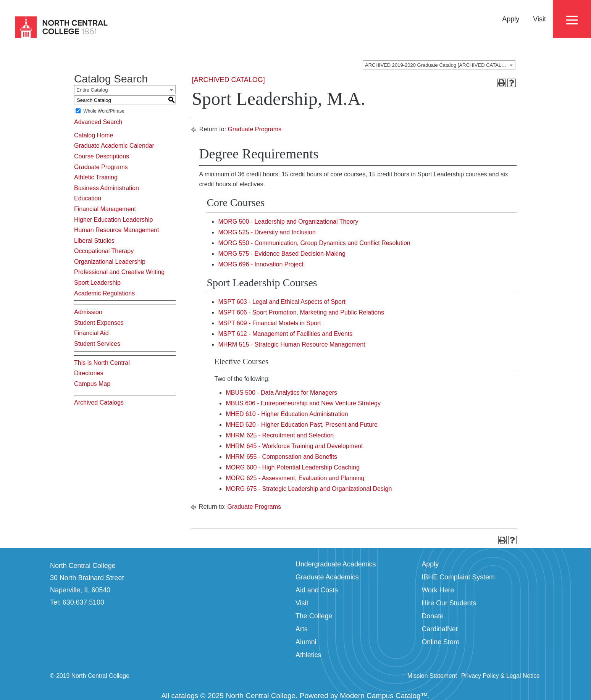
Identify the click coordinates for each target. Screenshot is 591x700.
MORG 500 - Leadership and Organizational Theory (288, 222)
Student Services (97, 344)
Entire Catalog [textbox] (92, 90)
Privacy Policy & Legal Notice (501, 676)
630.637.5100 (83, 602)
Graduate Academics (327, 577)
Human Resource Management (116, 230)
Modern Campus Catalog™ (384, 696)
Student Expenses (99, 323)
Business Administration (107, 188)
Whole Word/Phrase (104, 111)
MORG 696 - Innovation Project (261, 264)
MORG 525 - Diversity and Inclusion (267, 232)
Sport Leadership (97, 283)
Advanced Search (98, 122)
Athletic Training (96, 177)
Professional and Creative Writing (119, 272)
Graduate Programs (101, 167)
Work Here (438, 590)
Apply (511, 19)
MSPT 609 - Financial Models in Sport (269, 323)
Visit (539, 19)
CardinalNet (439, 629)
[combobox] (439, 65)
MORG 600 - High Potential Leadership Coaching (292, 467)
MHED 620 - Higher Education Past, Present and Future (302, 425)
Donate (433, 616)
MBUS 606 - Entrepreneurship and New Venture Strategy (303, 403)
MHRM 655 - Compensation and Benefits (281, 457)
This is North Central (102, 363)
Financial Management (105, 209)
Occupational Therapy (104, 251)
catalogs (185, 696)
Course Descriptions (102, 156)
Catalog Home (94, 135)
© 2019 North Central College (90, 676)
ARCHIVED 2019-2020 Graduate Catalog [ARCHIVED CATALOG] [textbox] (438, 65)
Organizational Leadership (110, 262)
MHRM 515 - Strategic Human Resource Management (291, 344)
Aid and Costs (317, 590)
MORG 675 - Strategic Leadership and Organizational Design (309, 489)
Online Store (440, 642)
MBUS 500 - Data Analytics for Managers (281, 393)
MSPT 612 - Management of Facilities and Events (285, 334)
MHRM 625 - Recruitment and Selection (280, 435)
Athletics (308, 655)
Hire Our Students (449, 603)
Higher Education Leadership (113, 220)
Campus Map (92, 384)
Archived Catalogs (99, 402)
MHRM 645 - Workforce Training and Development (294, 446)
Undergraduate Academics (336, 564)
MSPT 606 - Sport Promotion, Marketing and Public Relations (301, 312)
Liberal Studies (94, 241)
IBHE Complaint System (458, 577)
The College (314, 616)
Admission (88, 312)
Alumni (306, 642)
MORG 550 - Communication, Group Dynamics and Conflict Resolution (314, 243)
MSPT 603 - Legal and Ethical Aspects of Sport (282, 302)
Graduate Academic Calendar (114, 146)
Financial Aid (91, 333)
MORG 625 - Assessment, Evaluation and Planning (295, 478)
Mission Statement (432, 676)
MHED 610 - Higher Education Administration (287, 414)
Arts (302, 629)
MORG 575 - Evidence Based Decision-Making (282, 254)
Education (88, 198)
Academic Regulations (104, 293)
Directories (89, 373)
